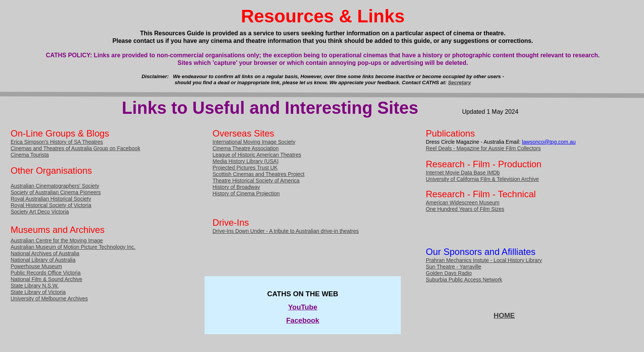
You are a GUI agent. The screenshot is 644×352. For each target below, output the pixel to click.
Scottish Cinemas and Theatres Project (259, 174)
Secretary (460, 82)
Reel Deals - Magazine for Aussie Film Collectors (483, 148)
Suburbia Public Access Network (464, 280)
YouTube (302, 307)
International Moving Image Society (254, 142)
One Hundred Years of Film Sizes (465, 209)
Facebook (302, 320)
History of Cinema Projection (246, 193)
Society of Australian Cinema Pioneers (56, 192)
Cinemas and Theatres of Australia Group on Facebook (75, 148)
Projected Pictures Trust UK (245, 168)
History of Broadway (236, 187)
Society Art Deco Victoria (40, 212)
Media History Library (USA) (245, 161)
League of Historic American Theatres (257, 155)
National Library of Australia (43, 260)
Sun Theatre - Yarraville (453, 267)
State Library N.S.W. (35, 286)
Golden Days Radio (449, 273)
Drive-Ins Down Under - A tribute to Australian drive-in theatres (286, 231)
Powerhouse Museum (36, 266)
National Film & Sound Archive (46, 279)
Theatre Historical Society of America (256, 181)
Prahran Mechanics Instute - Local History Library (484, 260)
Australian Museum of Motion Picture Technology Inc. (73, 247)
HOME (504, 315)
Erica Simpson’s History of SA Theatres (57, 142)
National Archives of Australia (45, 253)
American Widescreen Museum (463, 203)
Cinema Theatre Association (246, 148)
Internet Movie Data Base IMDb (463, 173)
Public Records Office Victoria (46, 273)
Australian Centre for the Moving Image (57, 240)
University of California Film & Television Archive (482, 179)
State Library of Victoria (38, 292)
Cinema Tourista (30, 155)
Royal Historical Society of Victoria (51, 205)
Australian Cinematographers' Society (55, 186)
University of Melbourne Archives (49, 299)
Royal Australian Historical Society (51, 199)
